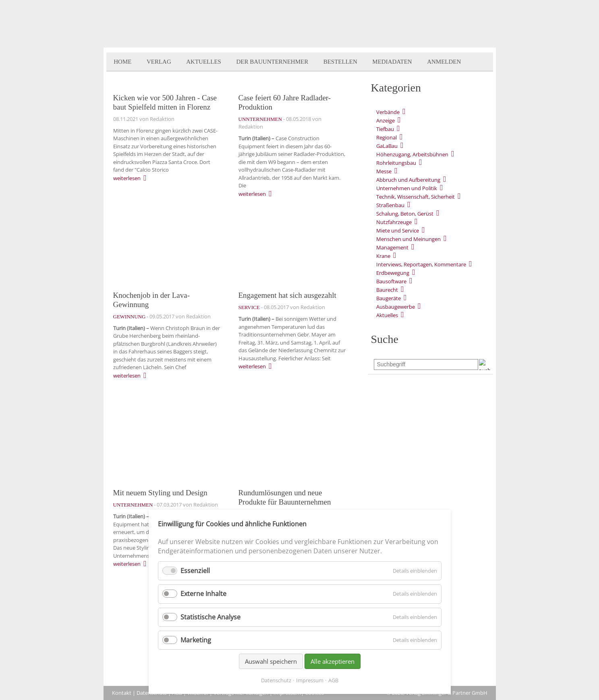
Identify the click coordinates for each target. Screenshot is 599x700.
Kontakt (122, 693)
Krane (383, 256)
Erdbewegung (393, 273)
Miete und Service (398, 231)
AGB (333, 680)
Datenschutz (276, 680)
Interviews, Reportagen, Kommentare (421, 264)
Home (122, 62)
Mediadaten (392, 62)
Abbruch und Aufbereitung (408, 180)
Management (392, 247)
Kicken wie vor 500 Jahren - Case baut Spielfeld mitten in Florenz (165, 102)
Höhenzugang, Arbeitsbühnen (412, 154)
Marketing (196, 640)
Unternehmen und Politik (407, 188)
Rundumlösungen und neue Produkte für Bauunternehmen (285, 497)
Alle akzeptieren (333, 661)
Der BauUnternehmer (272, 62)
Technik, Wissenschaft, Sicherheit (416, 197)
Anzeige (386, 120)
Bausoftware (391, 281)
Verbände (388, 112)
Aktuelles (204, 62)
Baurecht (387, 290)
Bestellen (340, 62)
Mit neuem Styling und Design (160, 493)
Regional (387, 137)
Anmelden (444, 62)
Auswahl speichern (271, 661)
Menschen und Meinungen (408, 239)
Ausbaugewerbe (396, 307)
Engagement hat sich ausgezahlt (287, 295)
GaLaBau (387, 146)
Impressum (310, 680)
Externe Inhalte (203, 594)
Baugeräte (389, 298)
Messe (384, 171)
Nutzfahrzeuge (394, 222)
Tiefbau (385, 129)
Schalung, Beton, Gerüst (405, 214)
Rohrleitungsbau (396, 163)
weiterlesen (127, 178)
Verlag (159, 62)
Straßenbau (390, 205)
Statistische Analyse (210, 617)
